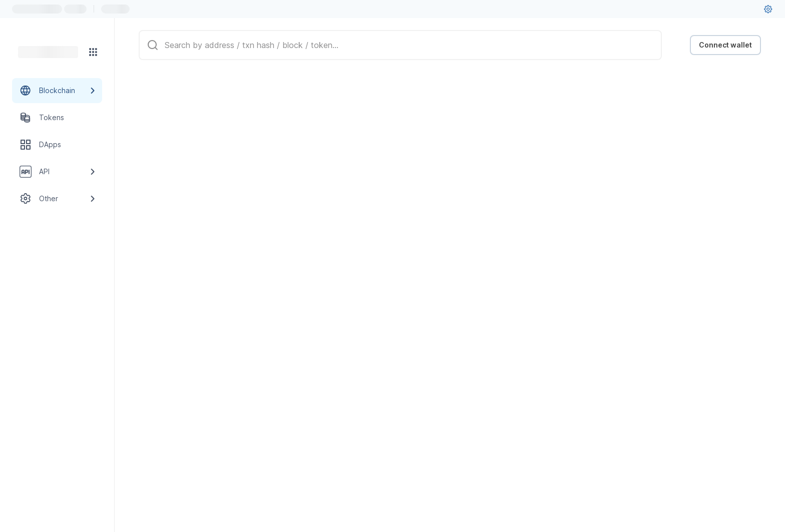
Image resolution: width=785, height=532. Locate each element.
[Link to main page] (48, 52)
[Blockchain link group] (57, 91)
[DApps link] (57, 145)
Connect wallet (725, 45)
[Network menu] (93, 52)
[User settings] (768, 9)
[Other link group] (57, 199)
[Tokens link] (57, 118)
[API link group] (57, 172)
